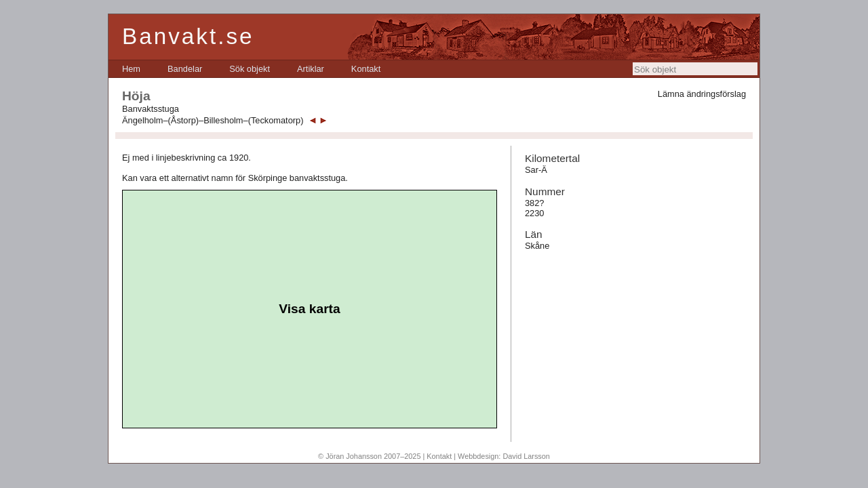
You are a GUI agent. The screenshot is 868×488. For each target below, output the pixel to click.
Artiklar (311, 69)
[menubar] (251, 69)
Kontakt (366, 69)
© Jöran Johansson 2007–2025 (369, 456)
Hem (131, 69)
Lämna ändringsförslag (702, 94)
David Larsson (526, 456)
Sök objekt (250, 69)
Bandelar (185, 69)
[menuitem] (131, 69)
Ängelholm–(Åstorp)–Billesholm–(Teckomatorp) (213, 120)
